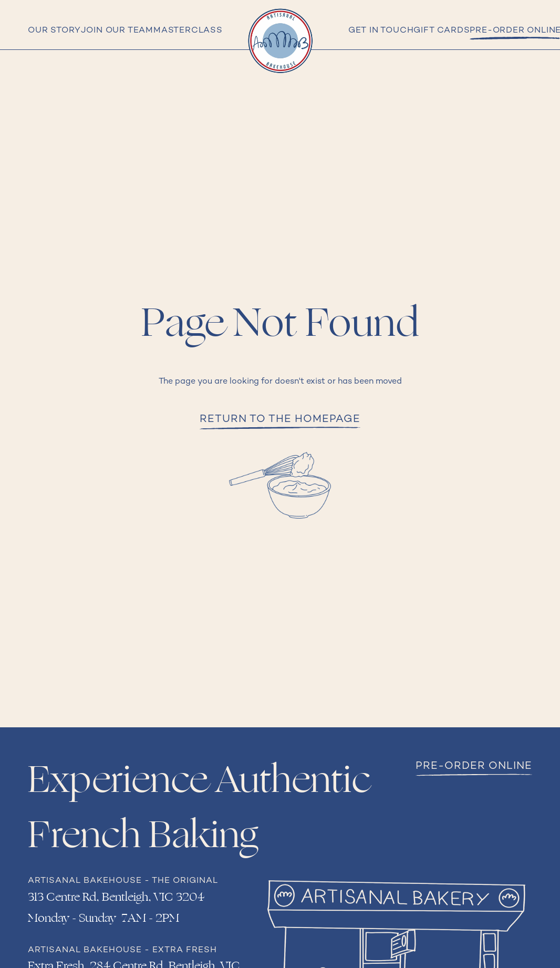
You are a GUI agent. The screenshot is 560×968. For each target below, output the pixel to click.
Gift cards (442, 31)
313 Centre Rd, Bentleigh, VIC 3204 (116, 897)
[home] (280, 41)
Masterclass (188, 31)
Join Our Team (117, 31)
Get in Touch (381, 31)
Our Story (54, 31)
